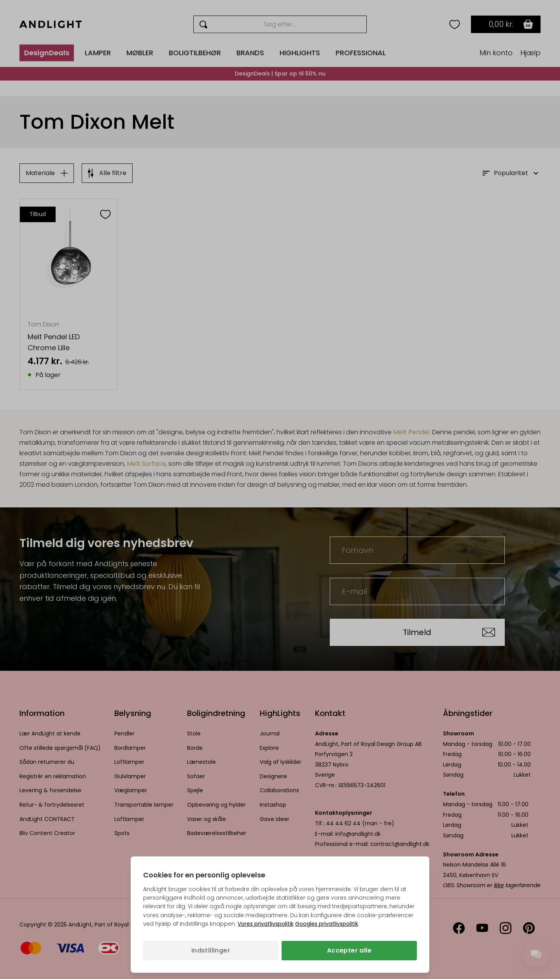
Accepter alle (349, 950)
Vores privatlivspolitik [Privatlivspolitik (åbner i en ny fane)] (266, 924)
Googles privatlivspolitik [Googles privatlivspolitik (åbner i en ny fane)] (327, 924)
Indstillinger (211, 950)
